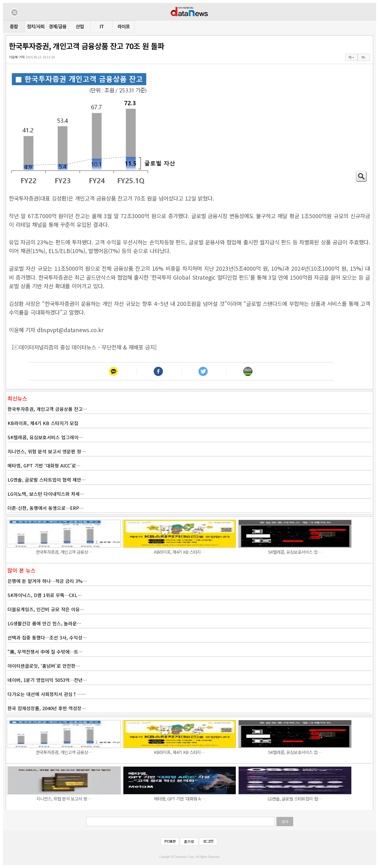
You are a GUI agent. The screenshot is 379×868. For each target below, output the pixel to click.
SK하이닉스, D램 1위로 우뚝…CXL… (45, 595)
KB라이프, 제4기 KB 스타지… (179, 552)
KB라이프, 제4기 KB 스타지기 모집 (43, 423)
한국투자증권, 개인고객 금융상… (64, 552)
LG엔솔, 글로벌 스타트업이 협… (295, 799)
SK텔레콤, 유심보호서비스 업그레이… (45, 437)
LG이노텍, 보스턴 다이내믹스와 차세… (46, 494)
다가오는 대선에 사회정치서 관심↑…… (47, 694)
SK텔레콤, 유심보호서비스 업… (295, 552)
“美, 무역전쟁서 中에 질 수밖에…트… (45, 652)
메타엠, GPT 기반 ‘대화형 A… (179, 799)
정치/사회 (36, 26)
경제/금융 (58, 26)
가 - (364, 57)
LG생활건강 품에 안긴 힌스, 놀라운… (44, 623)
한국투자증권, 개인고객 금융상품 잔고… (47, 409)
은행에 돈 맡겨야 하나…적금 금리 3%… (47, 581)
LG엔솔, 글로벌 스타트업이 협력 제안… (47, 480)
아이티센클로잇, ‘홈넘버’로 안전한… (44, 666)
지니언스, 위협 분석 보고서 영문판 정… (47, 451)
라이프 (124, 26)
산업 (80, 26)
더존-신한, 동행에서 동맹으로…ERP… (45, 508)
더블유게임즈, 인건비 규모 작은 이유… (46, 609)
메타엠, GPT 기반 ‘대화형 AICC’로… (44, 465)
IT (102, 26)
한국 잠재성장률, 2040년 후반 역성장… (47, 708)
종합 (14, 26)
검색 (285, 822)
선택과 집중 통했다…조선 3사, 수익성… (47, 637)
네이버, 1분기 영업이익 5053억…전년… (47, 680)
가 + (351, 57)
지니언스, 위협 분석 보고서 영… (64, 799)
